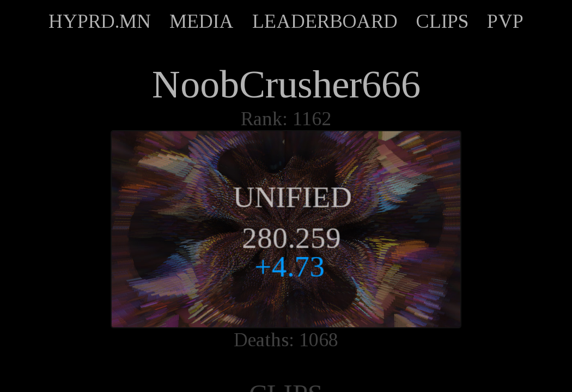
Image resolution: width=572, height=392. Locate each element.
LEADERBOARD (325, 21)
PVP (505, 21)
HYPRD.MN (100, 21)
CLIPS (442, 21)
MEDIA (202, 21)
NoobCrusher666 (286, 84)
